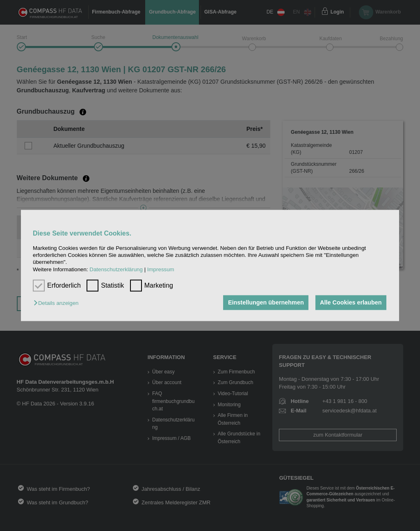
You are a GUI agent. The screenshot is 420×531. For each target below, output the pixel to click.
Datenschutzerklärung (116, 269)
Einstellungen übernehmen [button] (266, 302)
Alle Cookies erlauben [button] (351, 302)
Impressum (161, 269)
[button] (58, 303)
